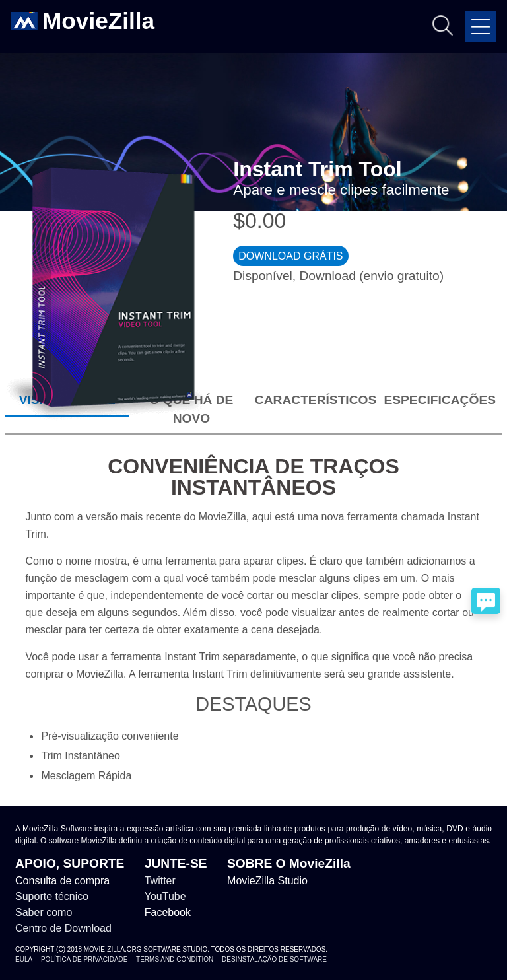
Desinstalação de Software (274, 959)
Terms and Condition (175, 959)
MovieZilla (98, 21)
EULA (24, 959)
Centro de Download (63, 928)
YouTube (165, 896)
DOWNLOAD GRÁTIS (290, 256)
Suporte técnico (52, 896)
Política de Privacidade (84, 959)
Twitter (160, 881)
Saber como (44, 912)
